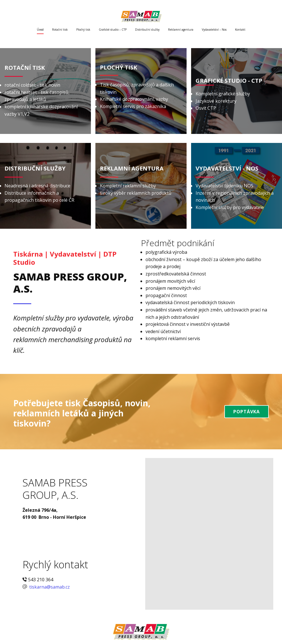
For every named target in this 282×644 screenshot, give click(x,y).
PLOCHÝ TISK (118, 67)
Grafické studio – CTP (113, 30)
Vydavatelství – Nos (214, 30)
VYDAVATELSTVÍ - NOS (227, 168)
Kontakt (240, 30)
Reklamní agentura (181, 30)
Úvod (40, 30)
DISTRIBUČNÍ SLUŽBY (35, 168)
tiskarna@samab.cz (49, 587)
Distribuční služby (147, 30)
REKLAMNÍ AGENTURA (132, 168)
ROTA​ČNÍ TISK (25, 68)
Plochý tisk (83, 30)
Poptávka (247, 412)
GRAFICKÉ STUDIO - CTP (229, 81)
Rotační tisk (60, 30)
